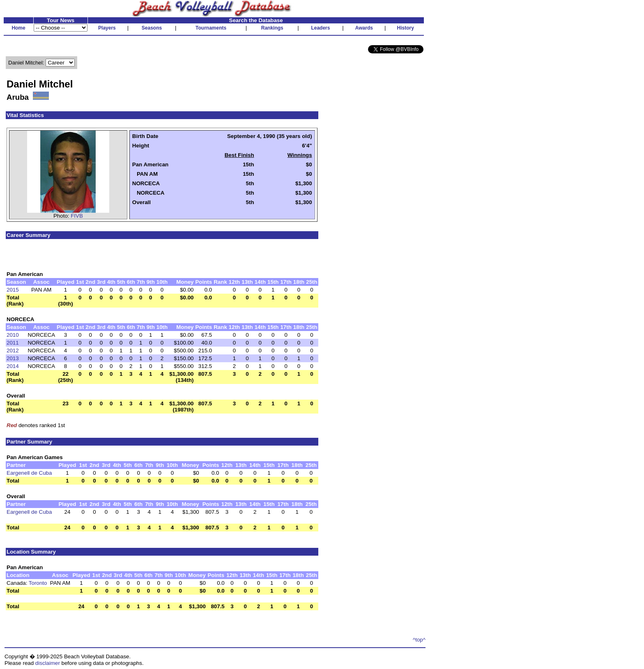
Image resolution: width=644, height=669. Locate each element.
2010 (13, 335)
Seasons (152, 28)
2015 (13, 290)
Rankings (272, 28)
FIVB (77, 216)
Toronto (38, 583)
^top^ (419, 640)
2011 (13, 343)
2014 (13, 366)
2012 (13, 351)
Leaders (320, 28)
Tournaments (211, 28)
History (406, 28)
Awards (364, 28)
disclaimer (48, 663)
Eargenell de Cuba (29, 473)
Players (107, 28)
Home (18, 28)
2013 (13, 358)
